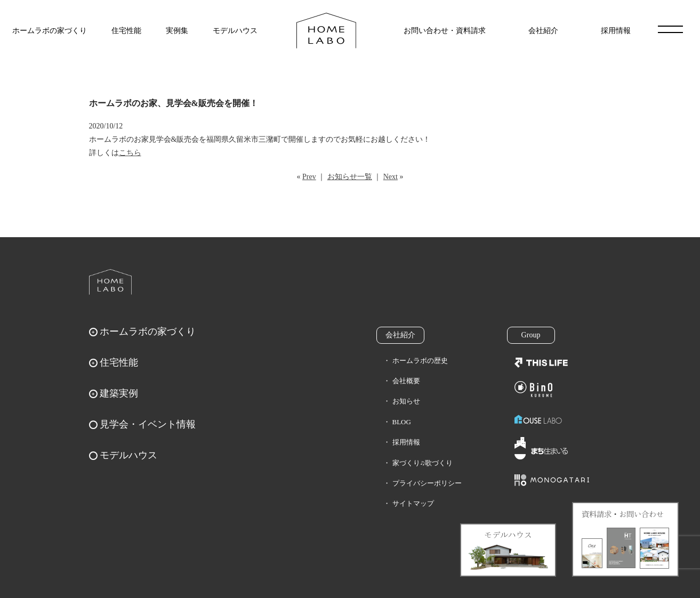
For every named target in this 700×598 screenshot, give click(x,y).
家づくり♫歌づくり (423, 463)
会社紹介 (543, 31)
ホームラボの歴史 (420, 361)
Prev (309, 177)
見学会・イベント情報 (148, 424)
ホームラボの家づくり (50, 31)
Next (391, 177)
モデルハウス (235, 31)
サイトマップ (413, 503)
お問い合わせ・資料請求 (445, 31)
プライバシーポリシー (427, 483)
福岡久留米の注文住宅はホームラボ (326, 31)
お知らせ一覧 (350, 177)
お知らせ (406, 401)
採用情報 (616, 31)
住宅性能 (126, 31)
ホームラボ (110, 282)
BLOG (402, 422)
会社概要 (406, 381)
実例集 (177, 31)
